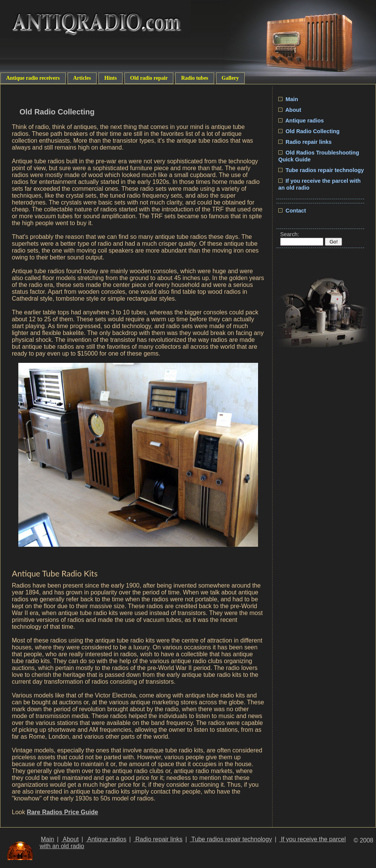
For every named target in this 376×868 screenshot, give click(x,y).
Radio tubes (194, 78)
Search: (290, 234)
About (290, 110)
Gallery (230, 78)
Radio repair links (305, 142)
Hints (111, 78)
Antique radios (301, 121)
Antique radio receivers (33, 78)
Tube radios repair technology (321, 170)
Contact (292, 211)
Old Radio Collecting (309, 131)
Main (288, 99)
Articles (82, 78)
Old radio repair (149, 78)
